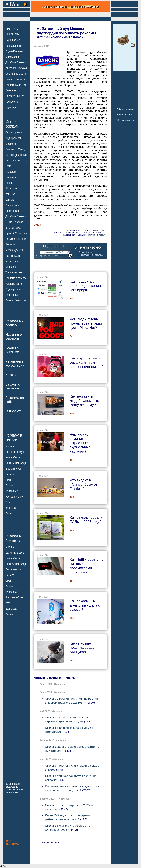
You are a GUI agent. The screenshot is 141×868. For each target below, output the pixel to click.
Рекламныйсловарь (14, 323)
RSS (9, 841)
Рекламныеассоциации (15, 363)
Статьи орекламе (12, 124)
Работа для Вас (125, 114)
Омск (8, 480)
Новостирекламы (12, 31)
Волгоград (11, 508)
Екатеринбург (13, 469)
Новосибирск (13, 458)
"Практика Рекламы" (95, 235)
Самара (10, 474)
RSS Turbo (12, 844)
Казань (9, 486)
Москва (10, 446)
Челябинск (11, 491)
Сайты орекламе (12, 350)
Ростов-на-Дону (14, 497)
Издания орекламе (14, 336)
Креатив (12, 375)
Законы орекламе (13, 386)
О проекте (13, 411)
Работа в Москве (125, 109)
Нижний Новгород (16, 463)
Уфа (8, 502)
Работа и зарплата (125, 120)
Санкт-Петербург (15, 452)
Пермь (9, 514)
